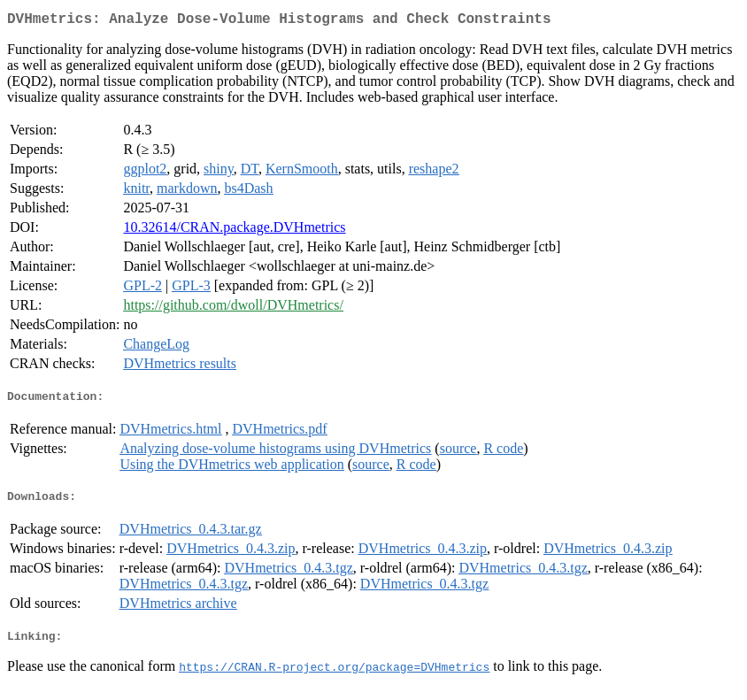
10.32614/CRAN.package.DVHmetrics (234, 231)
